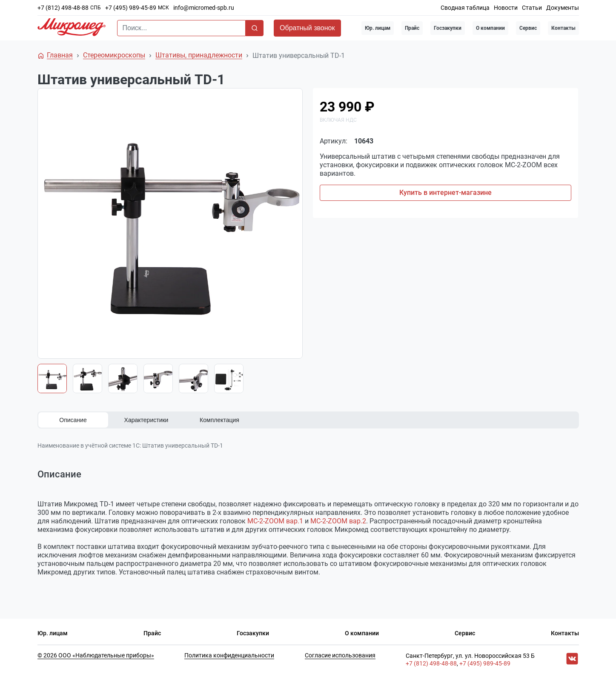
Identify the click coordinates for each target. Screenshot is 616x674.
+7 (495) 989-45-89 (131, 8)
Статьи (532, 8)
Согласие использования (340, 655)
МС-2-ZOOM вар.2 (338, 521)
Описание (73, 420)
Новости (506, 8)
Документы (563, 8)
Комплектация (219, 420)
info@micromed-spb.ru (204, 8)
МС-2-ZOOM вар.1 (275, 521)
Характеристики (146, 420)
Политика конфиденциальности (229, 655)
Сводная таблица (465, 8)
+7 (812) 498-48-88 (63, 8)
